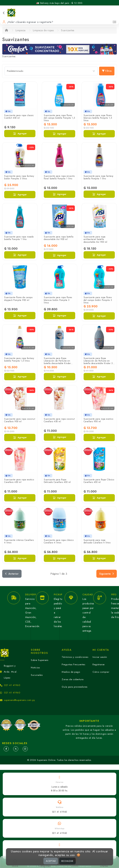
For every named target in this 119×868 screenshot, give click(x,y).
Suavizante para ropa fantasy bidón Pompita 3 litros (19, 177)
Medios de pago (71, 672)
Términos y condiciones (75, 657)
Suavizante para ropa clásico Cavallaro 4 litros (59, 541)
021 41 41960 (12, 685)
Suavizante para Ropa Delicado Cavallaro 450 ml (57, 481)
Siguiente (107, 574)
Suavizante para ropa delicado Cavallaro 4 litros (97, 541)
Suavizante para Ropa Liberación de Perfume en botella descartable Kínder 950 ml (57, 362)
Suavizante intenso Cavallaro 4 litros (19, 541)
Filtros (107, 71)
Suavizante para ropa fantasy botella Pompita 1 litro (98, 177)
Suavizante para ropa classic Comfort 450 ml (19, 117)
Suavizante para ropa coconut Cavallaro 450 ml (59, 420)
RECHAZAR (67, 861)
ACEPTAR (51, 861)
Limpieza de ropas (43, 30)
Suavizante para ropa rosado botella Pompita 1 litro (19, 238)
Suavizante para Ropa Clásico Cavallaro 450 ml (99, 481)
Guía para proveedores (75, 687)
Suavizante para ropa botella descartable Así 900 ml (59, 238)
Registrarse (99, 664)
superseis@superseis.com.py (19, 700)
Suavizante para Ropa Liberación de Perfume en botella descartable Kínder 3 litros (98, 362)
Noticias (35, 668)
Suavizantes (68, 30)
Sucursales (37, 675)
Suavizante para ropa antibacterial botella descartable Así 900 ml (95, 239)
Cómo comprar (101, 672)
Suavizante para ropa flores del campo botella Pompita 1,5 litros (59, 118)
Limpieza (21, 30)
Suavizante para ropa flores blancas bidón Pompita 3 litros (58, 300)
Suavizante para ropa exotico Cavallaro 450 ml (19, 481)
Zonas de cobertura (73, 679)
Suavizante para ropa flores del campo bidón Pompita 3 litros (98, 300)
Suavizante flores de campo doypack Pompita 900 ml (18, 299)
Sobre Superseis (40, 660)
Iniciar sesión (100, 657)
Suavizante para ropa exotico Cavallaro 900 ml (98, 420)
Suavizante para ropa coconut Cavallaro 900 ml (20, 420)
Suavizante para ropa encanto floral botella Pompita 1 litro (59, 177)
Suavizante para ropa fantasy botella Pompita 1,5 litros (19, 360)
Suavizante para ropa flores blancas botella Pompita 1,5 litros (98, 118)
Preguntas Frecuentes (73, 664)
